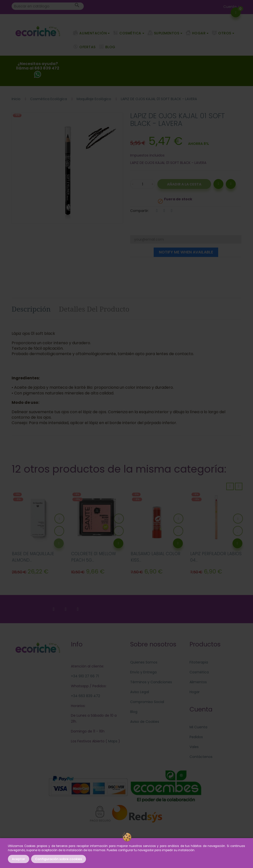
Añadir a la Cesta (184, 184)
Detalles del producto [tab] (94, 309)
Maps (112, 741)
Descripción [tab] (31, 309)
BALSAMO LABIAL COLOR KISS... (156, 557)
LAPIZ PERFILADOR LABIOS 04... (216, 557)
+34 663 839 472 (85, 696)
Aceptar (19, 859)
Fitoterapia (199, 662)
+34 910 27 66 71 (85, 676)
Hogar (195, 692)
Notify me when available (186, 252)
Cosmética (199, 672)
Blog (134, 712)
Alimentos (198, 682)
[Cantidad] (143, 184)
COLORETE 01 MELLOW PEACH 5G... (94, 557)
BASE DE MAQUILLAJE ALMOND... (33, 557)
